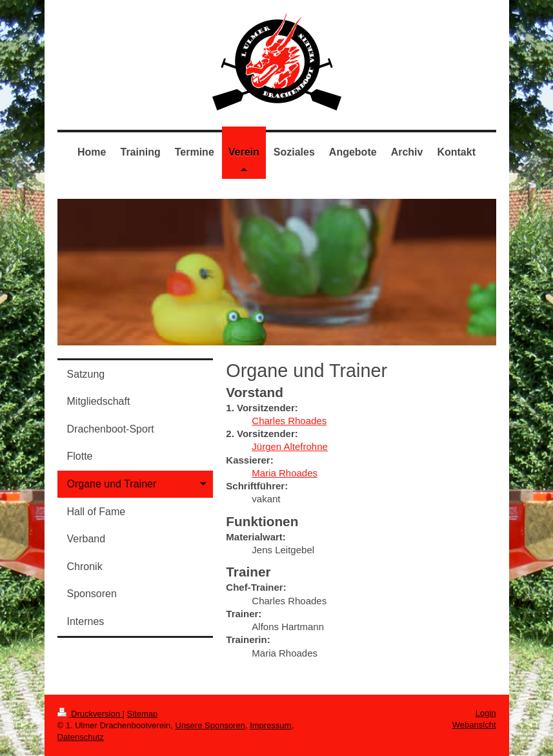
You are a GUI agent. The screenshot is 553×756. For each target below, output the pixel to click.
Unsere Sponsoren (210, 725)
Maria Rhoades (285, 473)
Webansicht (474, 725)
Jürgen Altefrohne (290, 446)
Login (486, 713)
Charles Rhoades (289, 421)
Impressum (270, 725)
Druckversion (90, 714)
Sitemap (143, 714)
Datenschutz (81, 737)
